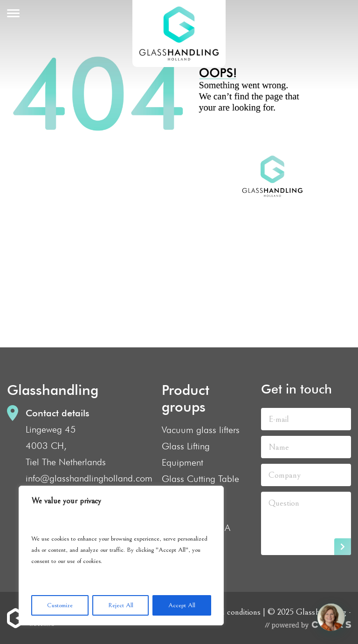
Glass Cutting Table (200, 479)
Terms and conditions (225, 612)
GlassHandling (179, 34)
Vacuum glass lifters (201, 430)
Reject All (121, 605)
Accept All (182, 605)
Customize (60, 605)
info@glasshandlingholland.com (89, 478)
